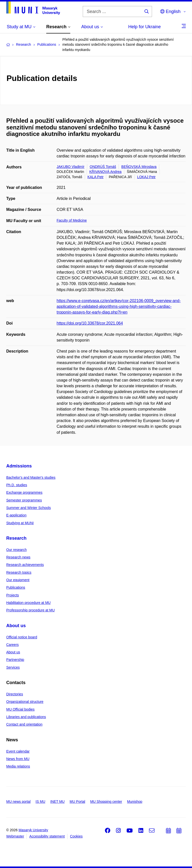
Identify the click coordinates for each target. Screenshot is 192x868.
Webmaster (15, 836)
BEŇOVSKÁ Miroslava (139, 167)
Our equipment (18, 580)
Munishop (135, 802)
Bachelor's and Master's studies (31, 477)
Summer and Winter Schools (28, 508)
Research (16, 538)
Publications (16, 587)
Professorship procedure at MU (30, 610)
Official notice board (22, 637)
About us (16, 626)
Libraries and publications (26, 717)
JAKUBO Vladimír (71, 167)
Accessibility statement (47, 836)
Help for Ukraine (144, 27)
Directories (15, 694)
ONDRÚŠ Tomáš (103, 167)
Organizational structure (25, 702)
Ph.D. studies (17, 485)
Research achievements (25, 565)
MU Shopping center (106, 802)
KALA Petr (96, 177)
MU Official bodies (20, 709)
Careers (12, 645)
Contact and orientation (24, 724)
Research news (18, 557)
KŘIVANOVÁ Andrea (105, 172)
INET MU (57, 802)
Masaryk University (33, 830)
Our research (16, 550)
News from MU (18, 759)
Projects (13, 595)
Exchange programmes (24, 492)
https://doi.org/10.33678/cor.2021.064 (90, 323)
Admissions (19, 466)
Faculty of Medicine (72, 220)
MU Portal (77, 802)
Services (13, 667)
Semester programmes (24, 500)
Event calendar (18, 751)
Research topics (19, 572)
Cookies (76, 836)
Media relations (18, 766)
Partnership (15, 660)
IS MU (40, 802)
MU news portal (18, 802)
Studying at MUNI (20, 523)
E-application (16, 515)
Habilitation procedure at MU (28, 603)
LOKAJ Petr (146, 177)
